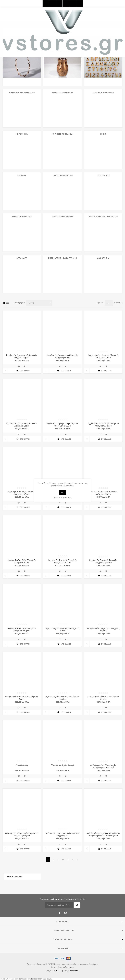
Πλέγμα (4, 303)
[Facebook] (59, 913)
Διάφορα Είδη (103, 258)
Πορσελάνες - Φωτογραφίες (63, 258)
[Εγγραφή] (59, 905)
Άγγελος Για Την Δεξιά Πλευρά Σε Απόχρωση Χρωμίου (63, 561)
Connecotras (74, 971)
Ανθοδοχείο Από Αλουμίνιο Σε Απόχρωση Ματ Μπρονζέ (103, 766)
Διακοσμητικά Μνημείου (22, 92)
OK (63, 492)
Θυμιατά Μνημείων (63, 92)
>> (77, 859)
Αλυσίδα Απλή (22, 765)
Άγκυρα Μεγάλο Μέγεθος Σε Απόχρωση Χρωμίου (63, 698)
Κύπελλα (22, 175)
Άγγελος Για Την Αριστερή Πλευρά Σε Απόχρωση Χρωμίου (63, 425)
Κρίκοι (103, 134)
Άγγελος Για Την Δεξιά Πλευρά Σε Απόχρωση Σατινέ (22, 561)
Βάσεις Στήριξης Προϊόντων (103, 217)
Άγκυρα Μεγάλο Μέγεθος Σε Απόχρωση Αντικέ (63, 630)
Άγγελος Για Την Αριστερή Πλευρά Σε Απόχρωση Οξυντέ (22, 356)
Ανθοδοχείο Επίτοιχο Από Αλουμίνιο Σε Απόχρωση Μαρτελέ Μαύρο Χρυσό (103, 834)
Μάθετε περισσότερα (63, 497)
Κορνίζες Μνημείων (63, 134)
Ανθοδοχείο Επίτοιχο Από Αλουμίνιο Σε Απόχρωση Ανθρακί (22, 834)
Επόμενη (73, 859)
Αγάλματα (22, 258)
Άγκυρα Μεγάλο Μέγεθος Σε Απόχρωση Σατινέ (22, 698)
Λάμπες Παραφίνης (22, 217)
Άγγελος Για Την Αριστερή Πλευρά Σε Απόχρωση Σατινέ (22, 425)
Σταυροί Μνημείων (63, 175)
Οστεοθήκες (103, 175)
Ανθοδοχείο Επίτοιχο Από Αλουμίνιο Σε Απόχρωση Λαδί (63, 834)
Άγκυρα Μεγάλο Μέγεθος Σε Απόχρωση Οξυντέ (103, 630)
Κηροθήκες (22, 134)
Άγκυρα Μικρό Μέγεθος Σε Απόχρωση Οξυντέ (103, 698)
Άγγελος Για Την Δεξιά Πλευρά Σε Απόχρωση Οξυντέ (22, 493)
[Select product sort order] (39, 303)
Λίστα (7, 303)
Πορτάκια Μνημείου (63, 217)
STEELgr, (60, 971)
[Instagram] (66, 913)
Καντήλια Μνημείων (103, 92)
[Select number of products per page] (109, 303)
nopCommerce (68, 967)
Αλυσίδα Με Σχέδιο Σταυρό (63, 765)
